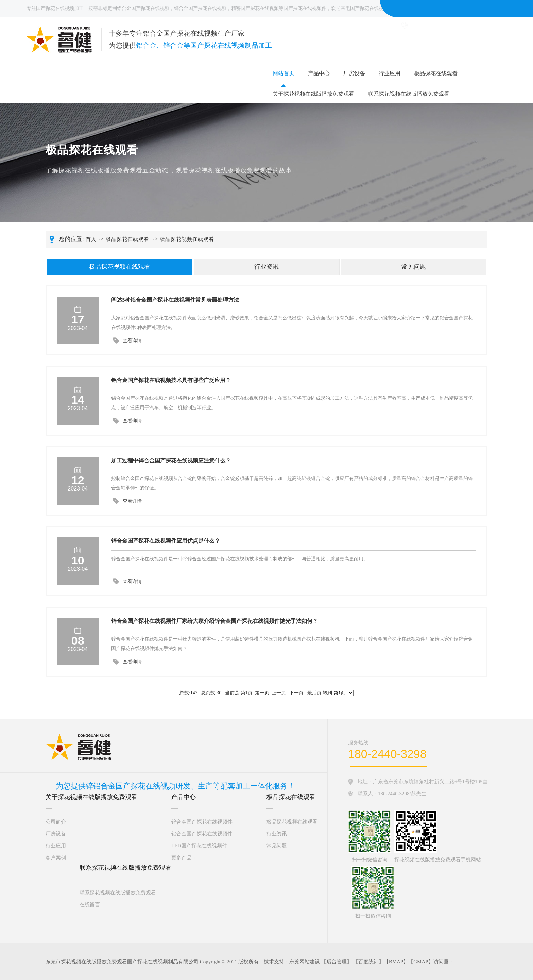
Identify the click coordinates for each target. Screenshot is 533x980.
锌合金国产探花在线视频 (200, 8)
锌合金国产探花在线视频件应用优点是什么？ (166, 541)
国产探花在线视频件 (305, 8)
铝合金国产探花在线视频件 (202, 834)
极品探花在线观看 (436, 73)
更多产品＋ (184, 858)
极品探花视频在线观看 (187, 239)
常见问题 (414, 267)
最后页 (314, 693)
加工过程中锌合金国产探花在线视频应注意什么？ (171, 460)
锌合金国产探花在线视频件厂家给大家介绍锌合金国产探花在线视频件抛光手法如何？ (214, 621)
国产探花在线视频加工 (60, 8)
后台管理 (337, 962)
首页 (91, 239)
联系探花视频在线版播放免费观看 (409, 94)
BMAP (396, 962)
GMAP (421, 962)
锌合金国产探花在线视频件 (202, 822)
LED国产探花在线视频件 (199, 846)
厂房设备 (354, 73)
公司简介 (56, 822)
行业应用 (390, 73)
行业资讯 (266, 267)
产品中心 (319, 73)
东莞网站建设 (305, 962)
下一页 (296, 693)
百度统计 (368, 962)
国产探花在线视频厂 (372, 8)
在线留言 (90, 904)
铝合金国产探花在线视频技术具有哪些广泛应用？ (171, 380)
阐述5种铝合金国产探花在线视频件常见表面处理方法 (175, 300)
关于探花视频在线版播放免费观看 (313, 94)
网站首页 (283, 73)
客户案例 (56, 858)
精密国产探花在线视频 (255, 8)
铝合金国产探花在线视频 (143, 8)
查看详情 (132, 341)
